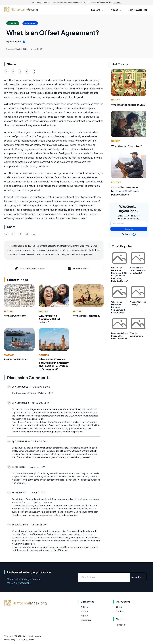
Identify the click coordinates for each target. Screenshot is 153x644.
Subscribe (129, 229)
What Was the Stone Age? (127, 146)
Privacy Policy (10, 640)
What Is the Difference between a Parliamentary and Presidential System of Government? (54, 364)
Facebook (121, 625)
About (119, 607)
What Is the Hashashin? (87, 316)
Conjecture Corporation (32, 636)
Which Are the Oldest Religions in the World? (138, 270)
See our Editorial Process (30, 269)
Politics (44, 355)
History (9, 311)
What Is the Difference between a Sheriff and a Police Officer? (125, 191)
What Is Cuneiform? (16, 316)
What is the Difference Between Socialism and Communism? (118, 307)
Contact (120, 611)
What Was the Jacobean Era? (128, 105)
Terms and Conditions (25, 640)
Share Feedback (78, 269)
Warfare (9, 355)
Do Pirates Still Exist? (17, 359)
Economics (86, 620)
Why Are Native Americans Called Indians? (49, 319)
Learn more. (117, 3)
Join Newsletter (138, 10)
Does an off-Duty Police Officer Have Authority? (120, 336)
